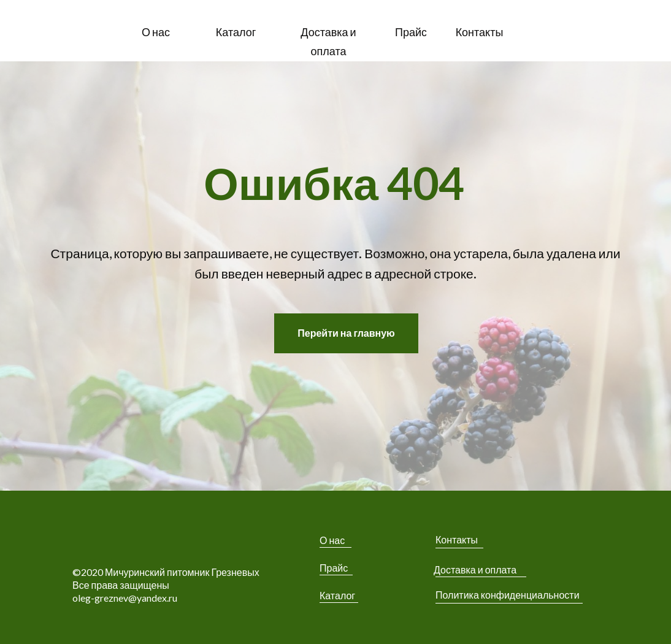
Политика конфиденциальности (508, 595)
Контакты (457, 539)
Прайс (334, 568)
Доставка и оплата (475, 569)
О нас (332, 540)
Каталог (337, 595)
